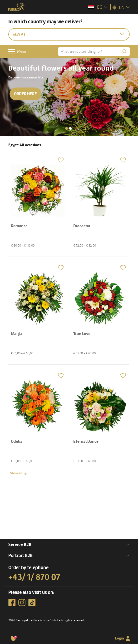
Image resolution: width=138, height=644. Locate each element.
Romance (19, 226)
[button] (67, 128)
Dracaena (82, 226)
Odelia (17, 441)
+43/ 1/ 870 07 (34, 577)
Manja (16, 334)
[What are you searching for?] (94, 52)
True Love (82, 334)
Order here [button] (25, 94)
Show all (16, 473)
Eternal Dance (86, 441)
